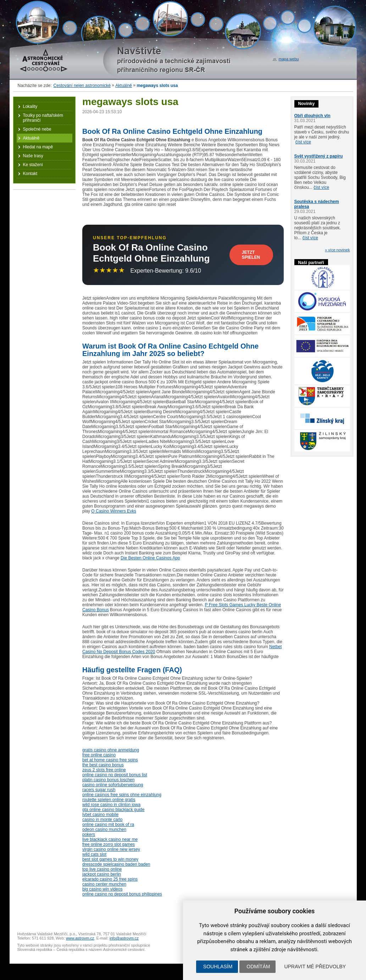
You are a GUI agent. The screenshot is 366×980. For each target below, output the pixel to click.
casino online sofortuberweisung (113, 785)
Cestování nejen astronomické (82, 86)
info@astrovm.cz (124, 938)
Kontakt (30, 174)
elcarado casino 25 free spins (110, 879)
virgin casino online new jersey (111, 849)
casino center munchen (104, 884)
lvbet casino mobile (100, 815)
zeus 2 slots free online (104, 770)
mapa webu (289, 59)
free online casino (99, 755)
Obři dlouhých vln (312, 116)
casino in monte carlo (102, 820)
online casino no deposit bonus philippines (122, 894)
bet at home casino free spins (110, 760)
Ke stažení (33, 165)
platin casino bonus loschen (108, 780)
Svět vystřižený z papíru (319, 156)
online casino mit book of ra (108, 825)
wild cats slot (94, 854)
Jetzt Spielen (251, 255)
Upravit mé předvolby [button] (315, 967)
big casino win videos (102, 889)
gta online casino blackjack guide (113, 810)
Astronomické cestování (44, 60)
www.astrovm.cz (80, 938)
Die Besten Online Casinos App (150, 558)
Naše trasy (33, 156)
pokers (89, 834)
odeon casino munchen (104, 830)
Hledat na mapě (38, 147)
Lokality (30, 106)
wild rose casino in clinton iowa (111, 805)
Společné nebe (37, 129)
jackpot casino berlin (102, 874)
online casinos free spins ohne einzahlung (122, 795)
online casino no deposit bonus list (115, 775)
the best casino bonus (103, 765)
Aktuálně (124, 86)
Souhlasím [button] (218, 967)
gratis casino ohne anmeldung (111, 750)
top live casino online (102, 869)
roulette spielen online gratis (109, 800)
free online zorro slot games (109, 844)
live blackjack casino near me (110, 839)
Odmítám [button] (258, 967)
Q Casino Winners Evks (114, 511)
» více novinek (337, 250)
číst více (303, 142)
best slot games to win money (110, 859)
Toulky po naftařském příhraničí (43, 118)
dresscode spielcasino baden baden (116, 864)
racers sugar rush (99, 790)
